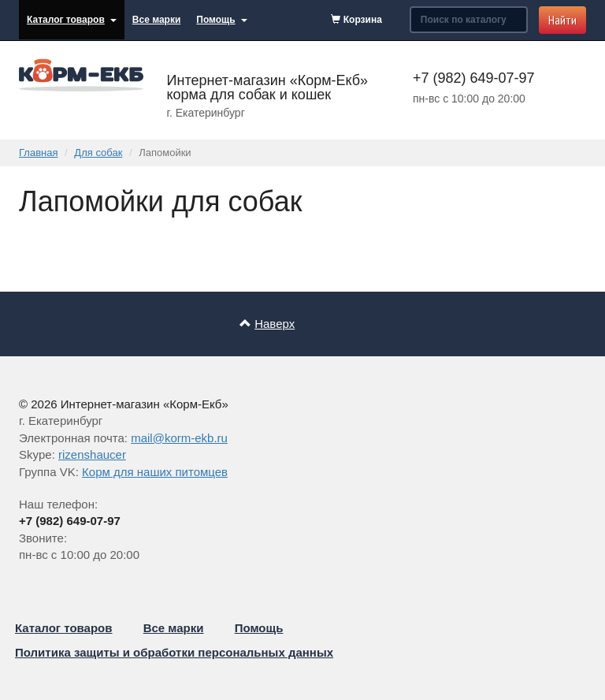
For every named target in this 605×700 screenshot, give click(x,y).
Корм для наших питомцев (155, 472)
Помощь (221, 20)
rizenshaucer (92, 454)
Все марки (156, 20)
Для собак (98, 153)
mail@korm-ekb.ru (179, 438)
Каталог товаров (72, 20)
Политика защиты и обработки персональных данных (174, 652)
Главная (38, 153)
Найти (562, 20)
